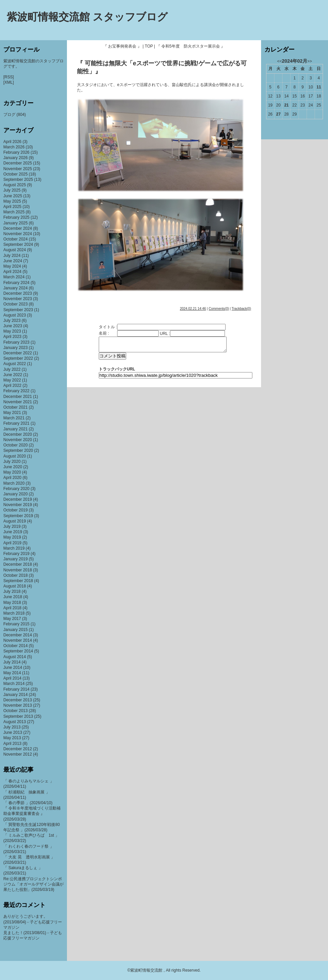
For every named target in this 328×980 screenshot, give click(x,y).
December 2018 (18, 564)
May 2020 (12, 472)
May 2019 (12, 537)
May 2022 (12, 380)
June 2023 (13, 326)
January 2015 (16, 630)
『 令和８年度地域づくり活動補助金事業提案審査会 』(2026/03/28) (32, 814)
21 (286, 105)
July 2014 (12, 662)
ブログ (9, 115)
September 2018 (18, 581)
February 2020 (16, 489)
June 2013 (13, 732)
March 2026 (14, 147)
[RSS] (9, 77)
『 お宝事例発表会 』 (122, 46)
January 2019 (16, 559)
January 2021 (16, 429)
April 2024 (12, 272)
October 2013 (16, 711)
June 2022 (13, 375)
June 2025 (13, 196)
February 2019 (16, 554)
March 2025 (14, 212)
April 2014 (12, 678)
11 (319, 87)
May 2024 (12, 266)
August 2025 (15, 185)
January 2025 (16, 223)
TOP (149, 46)
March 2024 (14, 277)
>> (310, 61)
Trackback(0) (241, 309)
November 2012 (18, 754)
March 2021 (14, 418)
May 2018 (12, 603)
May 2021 (12, 413)
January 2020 (16, 494)
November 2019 (18, 505)
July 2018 (12, 591)
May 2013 (12, 738)
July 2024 (12, 256)
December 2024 (18, 228)
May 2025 (12, 201)
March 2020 (14, 483)
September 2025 (18, 180)
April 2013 (12, 744)
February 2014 (16, 689)
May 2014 (12, 673)
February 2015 (16, 624)
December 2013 (18, 700)
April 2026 (12, 142)
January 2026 (16, 158)
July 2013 (12, 727)
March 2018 (14, 613)
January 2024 (16, 288)
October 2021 (16, 407)
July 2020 (12, 462)
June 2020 (13, 467)
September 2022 (18, 358)
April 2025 (12, 207)
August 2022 (15, 364)
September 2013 (18, 716)
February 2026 (16, 152)
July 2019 (12, 527)
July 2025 (12, 190)
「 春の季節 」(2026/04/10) (28, 803)
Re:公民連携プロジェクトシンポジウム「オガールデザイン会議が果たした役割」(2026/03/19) (33, 884)
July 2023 (12, 321)
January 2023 (16, 348)
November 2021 (18, 402)
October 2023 (16, 304)
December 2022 (18, 353)
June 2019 (13, 532)
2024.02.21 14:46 (193, 309)
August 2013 (15, 722)
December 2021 (18, 397)
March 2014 (14, 684)
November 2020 (18, 440)
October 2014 (16, 646)
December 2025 (18, 163)
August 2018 (15, 586)
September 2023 (18, 310)
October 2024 (16, 239)
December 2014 (18, 635)
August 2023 (15, 315)
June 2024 (13, 261)
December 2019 (18, 499)
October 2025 (16, 174)
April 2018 (12, 608)
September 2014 (18, 651)
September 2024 (18, 244)
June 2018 (13, 597)
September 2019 (18, 516)
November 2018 (18, 570)
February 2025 (16, 217)
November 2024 (18, 234)
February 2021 (16, 423)
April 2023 (12, 337)
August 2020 (15, 456)
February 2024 (16, 283)
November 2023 (18, 299)
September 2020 (18, 450)
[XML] (9, 82)
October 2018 (16, 575)
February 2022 (16, 391)
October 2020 (16, 445)
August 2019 (15, 521)
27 (278, 114)
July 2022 (12, 369)
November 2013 (18, 705)
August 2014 (15, 657)
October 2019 (16, 510)
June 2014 (13, 668)
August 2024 (15, 250)
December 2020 (18, 434)
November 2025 (18, 169)
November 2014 (18, 640)
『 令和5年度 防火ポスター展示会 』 (191, 46)
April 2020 (12, 478)
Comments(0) (219, 309)
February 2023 (16, 342)
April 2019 (12, 543)
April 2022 (12, 386)
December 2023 (18, 293)
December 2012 (18, 749)
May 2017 (12, 619)
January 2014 (16, 695)
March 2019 (14, 548)
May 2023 (12, 331)
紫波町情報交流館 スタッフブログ (87, 17)
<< (279, 61)
